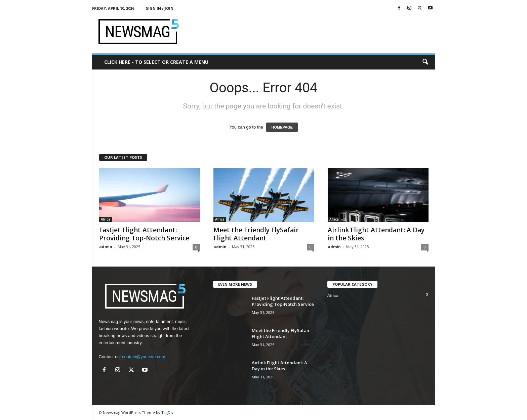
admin (106, 247)
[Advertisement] (313, 32)
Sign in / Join (160, 8)
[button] (425, 62)
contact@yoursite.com (144, 357)
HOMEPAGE (282, 127)
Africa (106, 219)
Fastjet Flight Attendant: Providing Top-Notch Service (144, 234)
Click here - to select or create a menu (156, 62)
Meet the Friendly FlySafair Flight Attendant (256, 234)
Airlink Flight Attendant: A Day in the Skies (376, 234)
